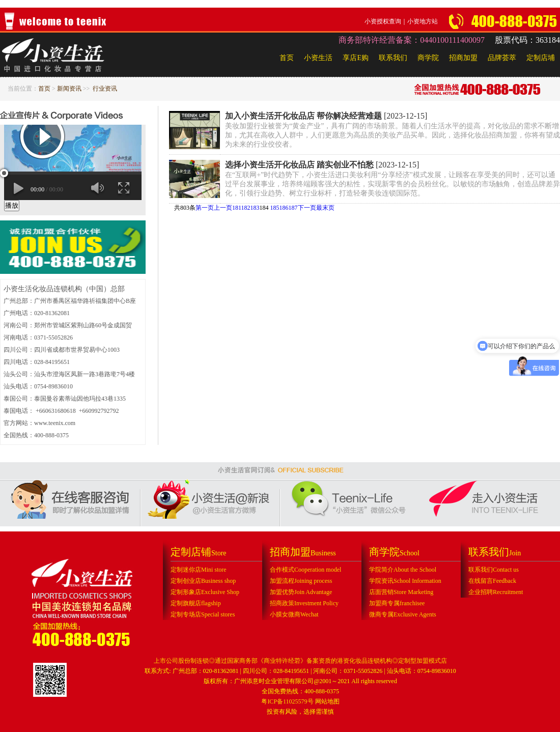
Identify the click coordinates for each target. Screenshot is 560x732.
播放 (12, 205)
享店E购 (356, 58)
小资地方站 (423, 21)
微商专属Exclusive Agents (403, 614)
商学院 (428, 58)
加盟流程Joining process (301, 581)
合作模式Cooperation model (305, 570)
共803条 (185, 208)
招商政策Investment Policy (304, 603)
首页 (287, 58)
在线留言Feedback (492, 581)
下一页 (307, 208)
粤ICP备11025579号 (287, 701)
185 (275, 208)
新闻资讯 (69, 89)
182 (246, 208)
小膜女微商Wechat (294, 614)
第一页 (205, 208)
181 (237, 208)
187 (293, 208)
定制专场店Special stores (203, 614)
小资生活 (318, 58)
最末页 (325, 208)
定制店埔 (541, 58)
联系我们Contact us (494, 570)
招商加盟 (463, 58)
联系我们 (393, 58)
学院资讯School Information (405, 581)
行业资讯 (105, 89)
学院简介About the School (403, 570)
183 (255, 208)
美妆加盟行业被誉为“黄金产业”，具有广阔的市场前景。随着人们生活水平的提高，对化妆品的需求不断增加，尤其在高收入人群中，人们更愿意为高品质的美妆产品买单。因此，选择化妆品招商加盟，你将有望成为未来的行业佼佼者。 (393, 135)
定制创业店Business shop (203, 581)
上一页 (223, 208)
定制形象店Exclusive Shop (205, 592)
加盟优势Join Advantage (301, 592)
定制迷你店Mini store (199, 570)
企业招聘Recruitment (496, 592)
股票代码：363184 (527, 40)
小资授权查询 (383, 21)
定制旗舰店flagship (196, 603)
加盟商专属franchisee (397, 603)
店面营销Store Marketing (401, 592)
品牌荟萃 (502, 58)
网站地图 (327, 701)
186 (284, 208)
